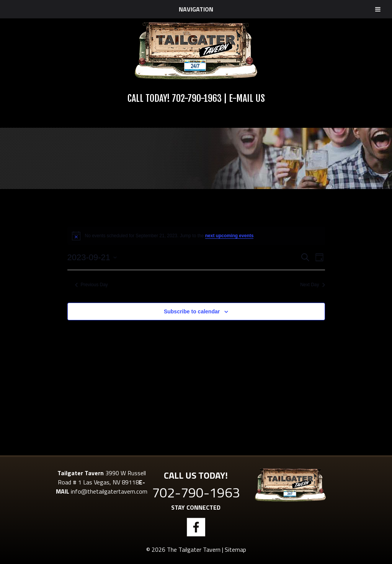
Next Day (312, 285)
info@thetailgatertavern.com (109, 491)
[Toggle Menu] (378, 9)
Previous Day (91, 285)
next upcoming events (229, 236)
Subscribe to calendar (192, 311)
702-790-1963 (197, 98)
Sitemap (235, 549)
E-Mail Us (247, 98)
